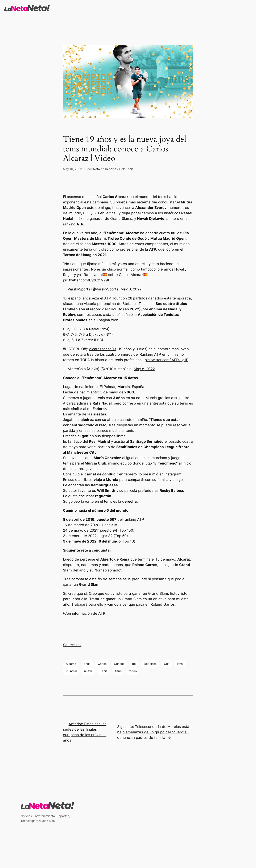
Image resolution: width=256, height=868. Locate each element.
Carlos (102, 664)
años (87, 664)
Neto (96, 169)
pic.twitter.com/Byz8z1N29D (87, 280)
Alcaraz (71, 664)
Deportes (111, 169)
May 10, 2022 (72, 169)
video (133, 671)
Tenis (130, 169)
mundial (71, 671)
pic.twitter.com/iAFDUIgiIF (166, 360)
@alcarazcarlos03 (101, 349)
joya (180, 664)
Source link (72, 645)
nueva (88, 671)
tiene (118, 671)
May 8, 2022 (131, 289)
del (134, 664)
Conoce (119, 664)
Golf (122, 169)
